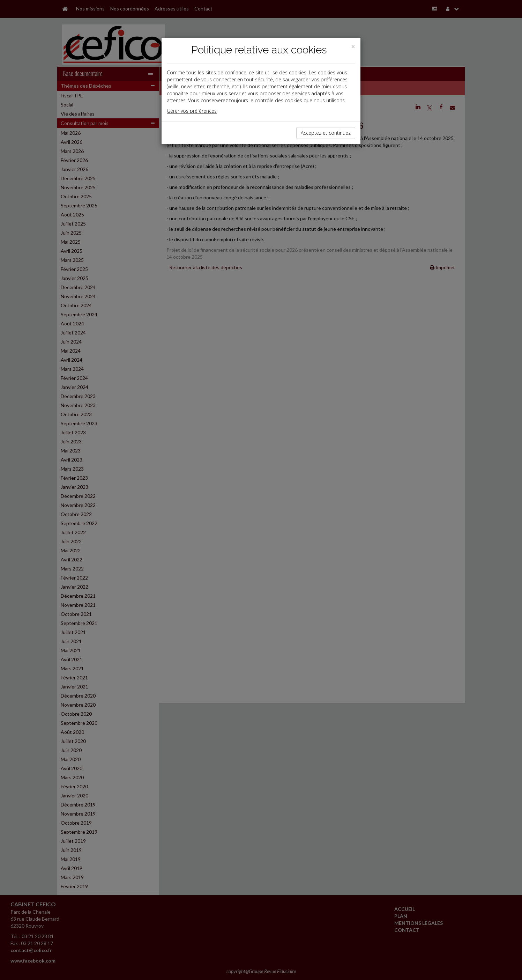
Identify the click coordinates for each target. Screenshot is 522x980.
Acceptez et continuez (326, 133)
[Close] (353, 47)
